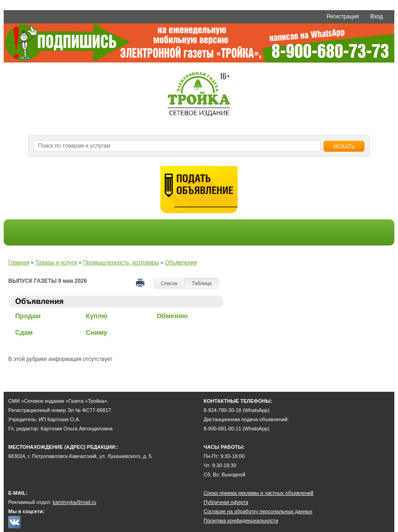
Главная (19, 263)
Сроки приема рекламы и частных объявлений (259, 493)
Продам (28, 316)
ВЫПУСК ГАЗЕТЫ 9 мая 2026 (48, 281)
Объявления (181, 263)
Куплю (97, 316)
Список (169, 283)
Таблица (202, 283)
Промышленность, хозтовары (121, 263)
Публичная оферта (226, 502)
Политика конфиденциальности (241, 521)
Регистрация (343, 17)
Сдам (24, 332)
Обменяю (172, 316)
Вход (377, 17)
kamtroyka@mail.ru (74, 502)
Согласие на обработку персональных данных (258, 511)
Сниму (97, 332)
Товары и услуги (56, 263)
